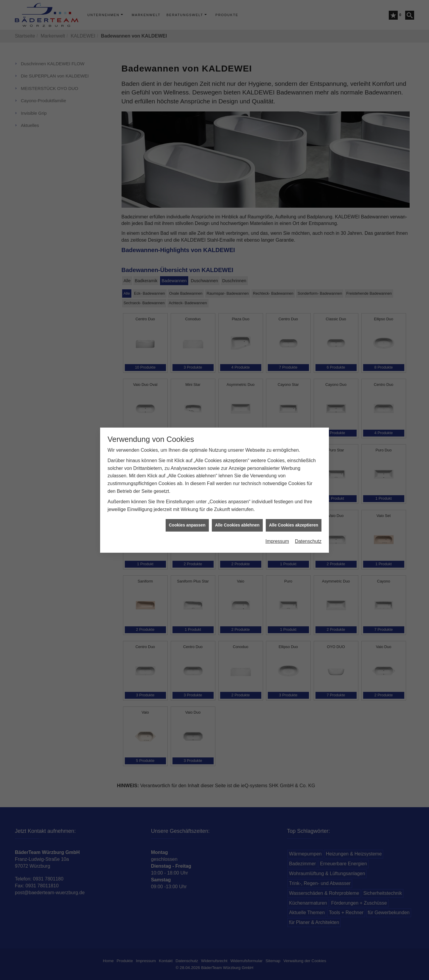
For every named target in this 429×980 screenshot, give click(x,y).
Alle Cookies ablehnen (237, 227)
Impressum (277, 243)
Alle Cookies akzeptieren (294, 227)
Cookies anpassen (187, 227)
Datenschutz (308, 243)
